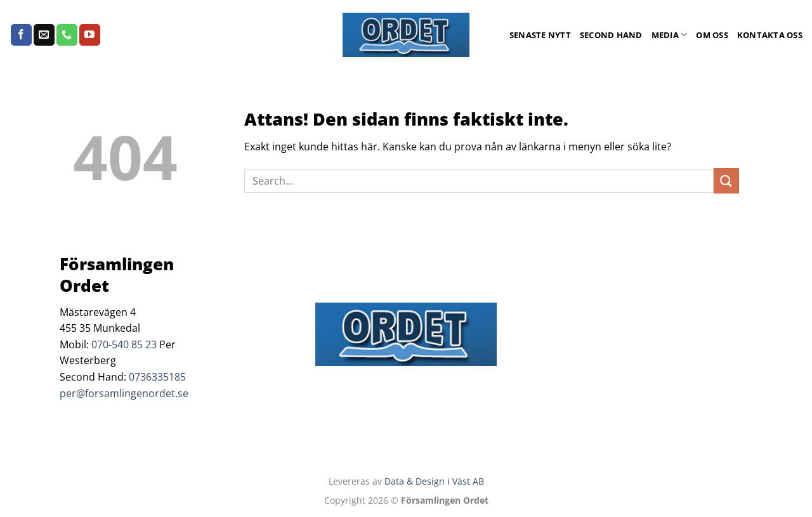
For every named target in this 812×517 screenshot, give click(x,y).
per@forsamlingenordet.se (124, 393)
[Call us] (67, 35)
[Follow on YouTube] (90, 35)
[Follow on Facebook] (21, 35)
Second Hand (611, 35)
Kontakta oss (770, 35)
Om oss (712, 35)
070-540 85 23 (124, 344)
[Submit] (726, 180)
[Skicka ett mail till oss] (44, 35)
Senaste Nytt (540, 35)
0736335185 (157, 377)
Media (670, 35)
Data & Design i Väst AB (434, 481)
